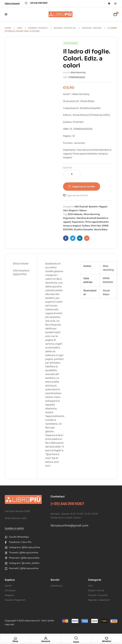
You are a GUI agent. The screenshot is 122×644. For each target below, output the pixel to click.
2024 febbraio (75, 214)
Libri (20, 28)
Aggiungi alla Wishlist (77, 195)
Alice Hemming (78, 72)
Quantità (67, 168)
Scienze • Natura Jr (65, 28)
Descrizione (21, 264)
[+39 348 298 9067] (26, 3)
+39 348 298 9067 (39, 3)
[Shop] (15, 638)
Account (46, 641)
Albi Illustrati (81, 207)
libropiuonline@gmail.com (69, 526)
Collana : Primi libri (92, 226)
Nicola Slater (101, 230)
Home (8, 28)
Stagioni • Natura (92, 28)
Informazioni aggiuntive (21, 272)
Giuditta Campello (83, 230)
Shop (15, 641)
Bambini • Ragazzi (38, 28)
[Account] (46, 638)
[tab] (21, 264)
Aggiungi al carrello (84, 187)
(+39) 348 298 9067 (67, 504)
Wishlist (107, 641)
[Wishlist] (107, 638)
